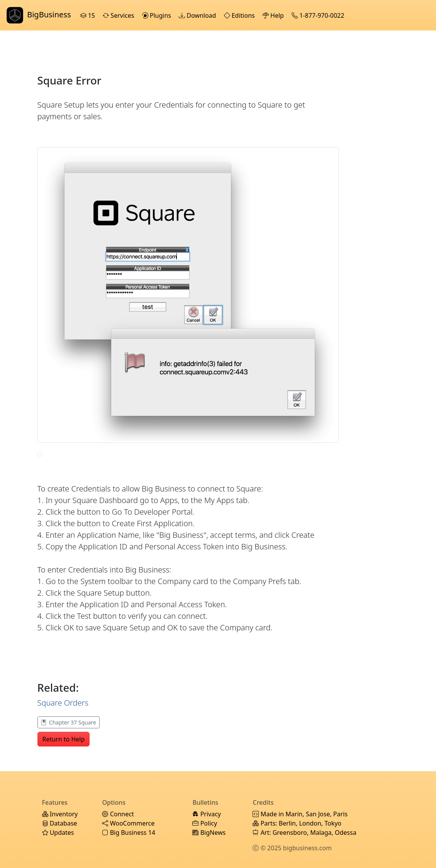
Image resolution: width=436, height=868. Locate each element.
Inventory (60, 814)
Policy (205, 823)
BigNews (209, 833)
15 (89, 15)
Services (119, 15)
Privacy (207, 814)
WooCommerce (128, 823)
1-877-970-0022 (319, 15)
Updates (58, 833)
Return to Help (64, 739)
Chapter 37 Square (69, 722)
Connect (118, 814)
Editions (240, 15)
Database (60, 823)
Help (274, 15)
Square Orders (63, 703)
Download (198, 15)
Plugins (158, 15)
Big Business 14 (128, 833)
